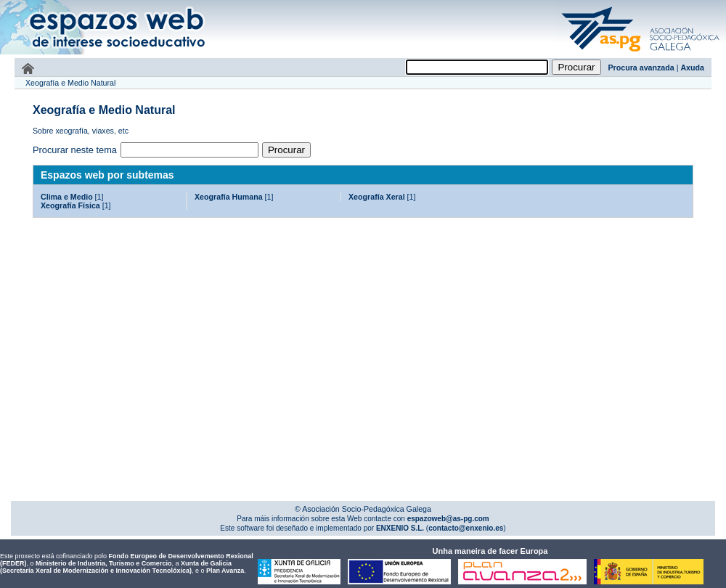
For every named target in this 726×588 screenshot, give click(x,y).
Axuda (692, 68)
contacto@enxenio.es (466, 528)
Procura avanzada (641, 68)
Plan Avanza (225, 571)
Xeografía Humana (229, 197)
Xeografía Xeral (377, 197)
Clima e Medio (67, 197)
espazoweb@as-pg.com (447, 519)
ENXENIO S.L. (399, 528)
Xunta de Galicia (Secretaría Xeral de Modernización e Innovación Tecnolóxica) (116, 567)
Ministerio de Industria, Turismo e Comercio (103, 563)
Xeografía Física (70, 205)
